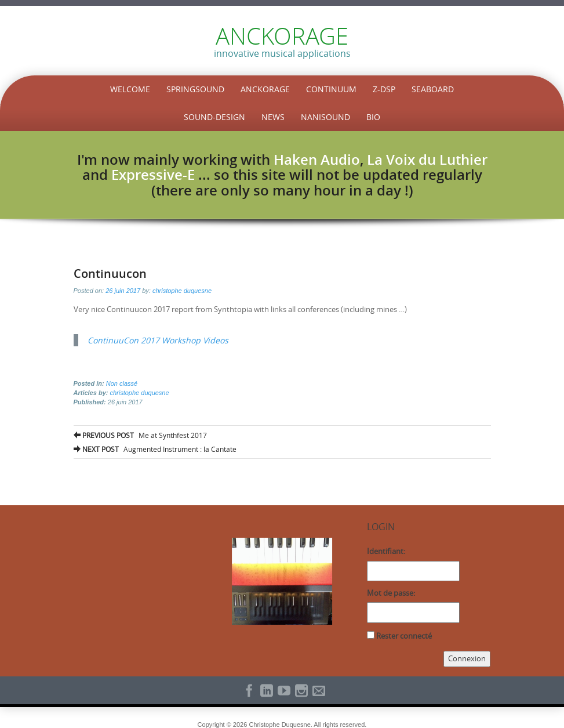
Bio (373, 117)
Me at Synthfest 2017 (140, 435)
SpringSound (195, 89)
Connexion (467, 658)
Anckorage (265, 89)
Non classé (122, 383)
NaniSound (325, 117)
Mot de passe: (391, 593)
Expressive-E (153, 175)
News (273, 117)
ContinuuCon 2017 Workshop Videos (158, 340)
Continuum (331, 89)
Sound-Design (214, 117)
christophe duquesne (182, 291)
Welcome (130, 89)
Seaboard (433, 89)
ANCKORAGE (282, 36)
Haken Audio (317, 160)
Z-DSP (384, 89)
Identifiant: (386, 551)
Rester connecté (404, 636)
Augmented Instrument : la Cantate (155, 449)
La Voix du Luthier (427, 160)
